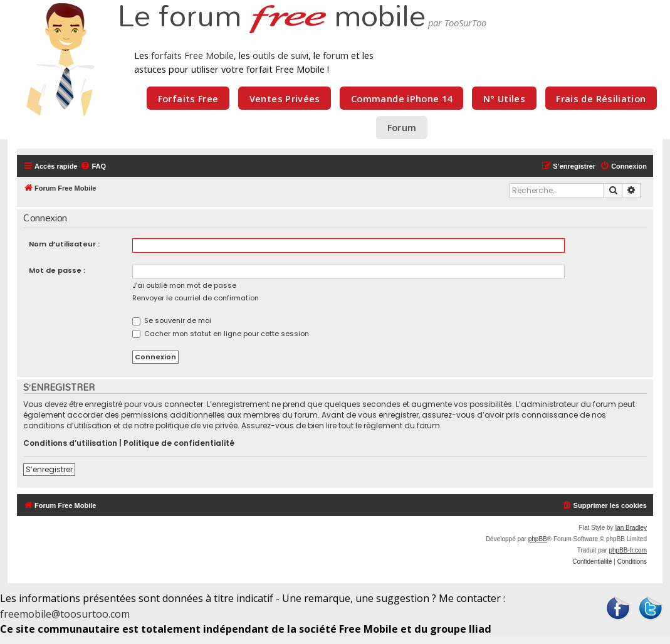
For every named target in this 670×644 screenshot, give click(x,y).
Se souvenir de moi (172, 320)
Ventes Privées (285, 98)
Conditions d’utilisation (70, 443)
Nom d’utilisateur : (64, 244)
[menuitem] (93, 166)
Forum (402, 127)
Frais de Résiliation (601, 98)
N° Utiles (504, 98)
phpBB (538, 539)
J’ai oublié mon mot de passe (184, 285)
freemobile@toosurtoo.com (65, 614)
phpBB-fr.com (628, 550)
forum (336, 55)
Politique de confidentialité (179, 443)
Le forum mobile (271, 18)
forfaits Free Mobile (192, 55)
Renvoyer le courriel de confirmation (196, 298)
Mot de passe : (57, 270)
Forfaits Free (188, 98)
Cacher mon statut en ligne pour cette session (221, 334)
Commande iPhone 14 (402, 98)
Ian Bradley (631, 528)
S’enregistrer (49, 469)
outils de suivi (280, 55)
